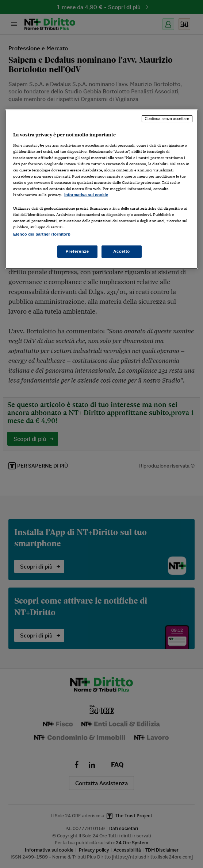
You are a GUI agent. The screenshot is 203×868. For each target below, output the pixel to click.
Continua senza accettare (167, 119)
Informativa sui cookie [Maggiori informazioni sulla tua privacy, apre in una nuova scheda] (86, 195)
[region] (101, 189)
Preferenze (77, 251)
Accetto (122, 251)
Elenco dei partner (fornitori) (42, 234)
